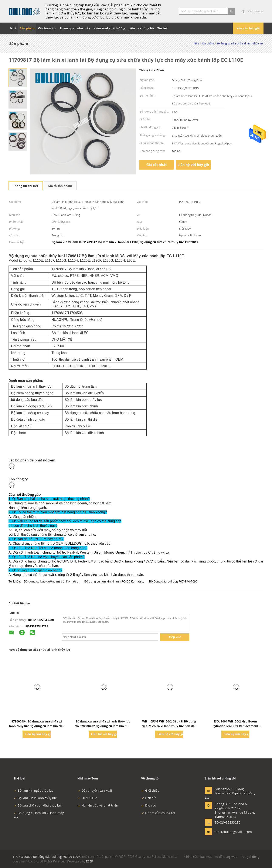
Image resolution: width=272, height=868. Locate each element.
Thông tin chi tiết (26, 186)
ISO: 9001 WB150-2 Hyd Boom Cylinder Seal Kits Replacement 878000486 (235, 726)
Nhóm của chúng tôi (158, 813)
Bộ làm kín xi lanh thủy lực (35, 798)
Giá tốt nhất (157, 165)
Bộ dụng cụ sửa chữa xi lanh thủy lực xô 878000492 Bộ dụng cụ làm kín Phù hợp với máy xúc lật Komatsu (103, 726)
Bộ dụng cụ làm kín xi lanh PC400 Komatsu (114, 581)
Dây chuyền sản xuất (95, 790)
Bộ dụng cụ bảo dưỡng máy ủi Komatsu (51, 581)
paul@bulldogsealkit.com (228, 832)
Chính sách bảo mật (198, 857)
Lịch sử (148, 798)
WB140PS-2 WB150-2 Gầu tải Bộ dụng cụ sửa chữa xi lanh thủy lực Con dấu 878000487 (169, 726)
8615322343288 (37, 626)
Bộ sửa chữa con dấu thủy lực (38, 805)
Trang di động (250, 857)
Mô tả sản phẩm (60, 186)
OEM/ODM (87, 798)
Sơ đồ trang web (226, 857)
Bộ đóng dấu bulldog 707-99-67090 (173, 581)
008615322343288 (41, 620)
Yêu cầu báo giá (248, 28)
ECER (90, 861)
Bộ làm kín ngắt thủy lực (33, 790)
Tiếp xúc (175, 637)
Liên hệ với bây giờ (193, 165)
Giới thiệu (150, 790)
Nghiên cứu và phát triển (98, 805)
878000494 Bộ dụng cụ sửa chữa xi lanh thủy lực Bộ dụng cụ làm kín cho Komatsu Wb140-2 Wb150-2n (37, 726)
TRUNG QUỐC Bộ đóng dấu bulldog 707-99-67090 (47, 857)
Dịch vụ (149, 805)
